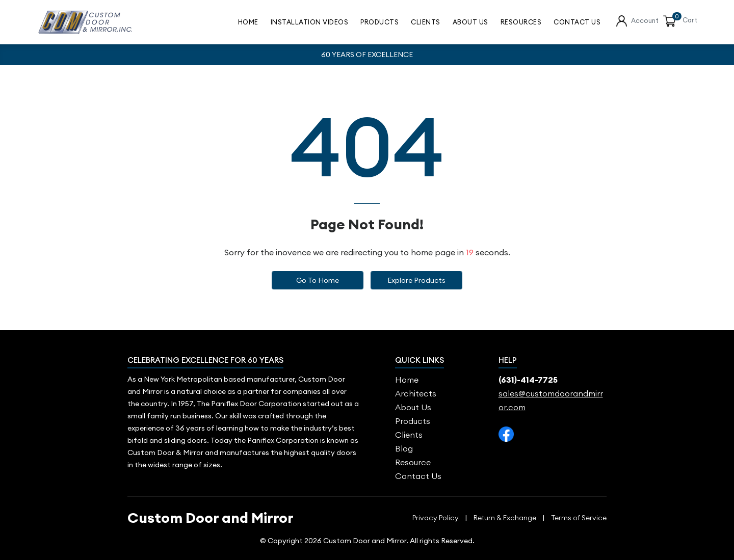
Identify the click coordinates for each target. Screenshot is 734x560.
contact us (577, 22)
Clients (426, 22)
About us (413, 407)
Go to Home (318, 280)
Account (645, 20)
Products (379, 22)
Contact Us (418, 476)
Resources (521, 22)
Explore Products (416, 280)
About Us (470, 22)
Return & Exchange (505, 518)
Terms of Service (579, 518)
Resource (413, 462)
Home (248, 22)
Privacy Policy (436, 518)
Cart (690, 20)
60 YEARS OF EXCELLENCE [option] (367, 55)
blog (404, 448)
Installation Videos (310, 22)
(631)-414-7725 (528, 380)
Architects (416, 393)
